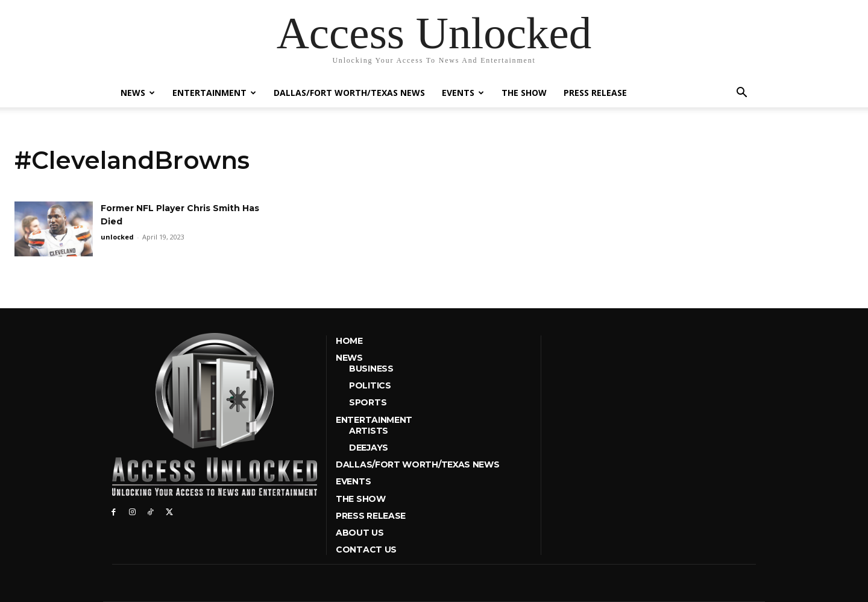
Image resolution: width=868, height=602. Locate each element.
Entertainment (214, 93)
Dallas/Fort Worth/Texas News (349, 93)
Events (463, 93)
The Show (524, 93)
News (138, 93)
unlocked (117, 237)
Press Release (595, 93)
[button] (741, 94)
